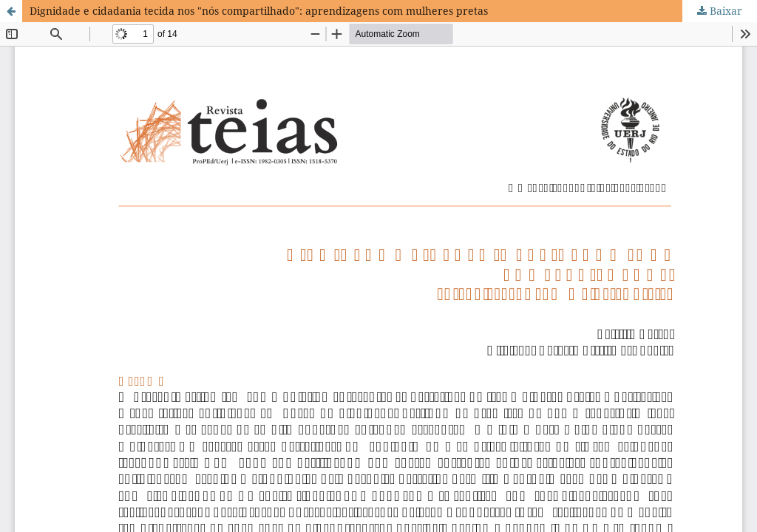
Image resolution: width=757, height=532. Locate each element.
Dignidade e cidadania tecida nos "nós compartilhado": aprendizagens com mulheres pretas (259, 11)
